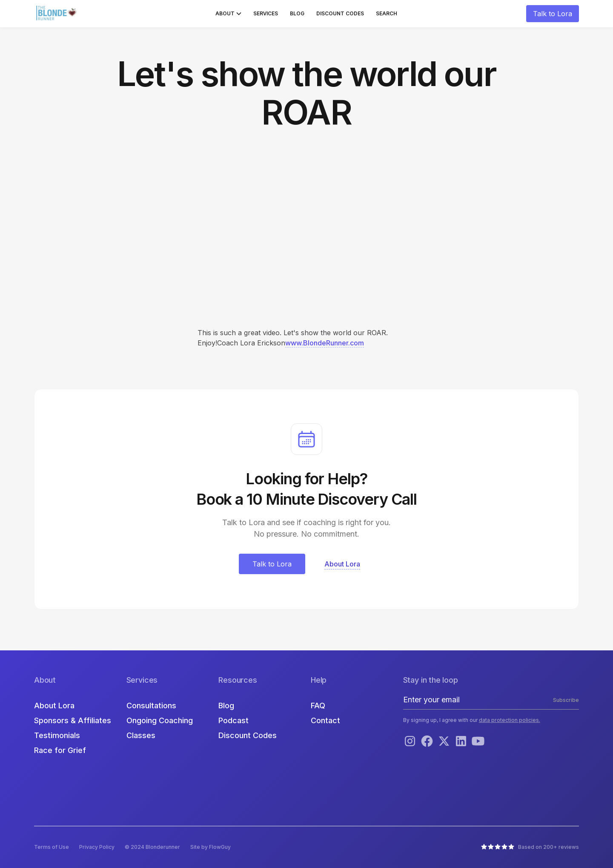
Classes (141, 735)
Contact (325, 720)
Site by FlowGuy (211, 847)
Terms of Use (52, 847)
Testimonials (57, 735)
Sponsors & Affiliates (73, 720)
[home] (57, 14)
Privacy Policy (97, 847)
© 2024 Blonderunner (152, 847)
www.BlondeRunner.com (325, 343)
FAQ (318, 706)
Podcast (233, 720)
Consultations (151, 706)
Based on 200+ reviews (549, 847)
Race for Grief (60, 750)
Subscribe (566, 700)
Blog (297, 13)
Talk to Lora (553, 14)
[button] (228, 14)
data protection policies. (510, 720)
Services (266, 13)
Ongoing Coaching (160, 720)
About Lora (54, 706)
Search (387, 13)
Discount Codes (340, 13)
